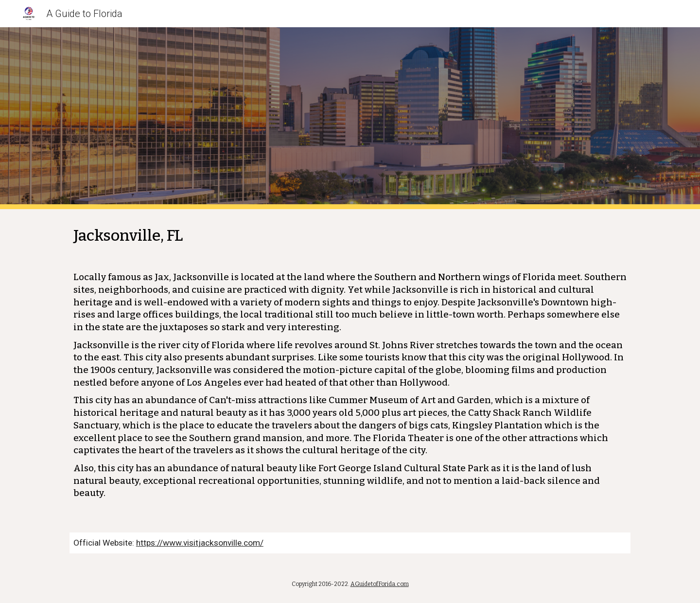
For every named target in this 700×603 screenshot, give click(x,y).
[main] (350, 365)
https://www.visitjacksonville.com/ (200, 543)
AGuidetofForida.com (380, 584)
